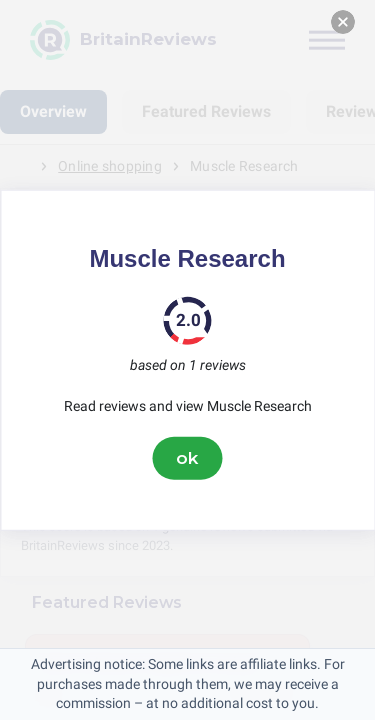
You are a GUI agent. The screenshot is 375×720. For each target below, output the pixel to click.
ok (188, 458)
